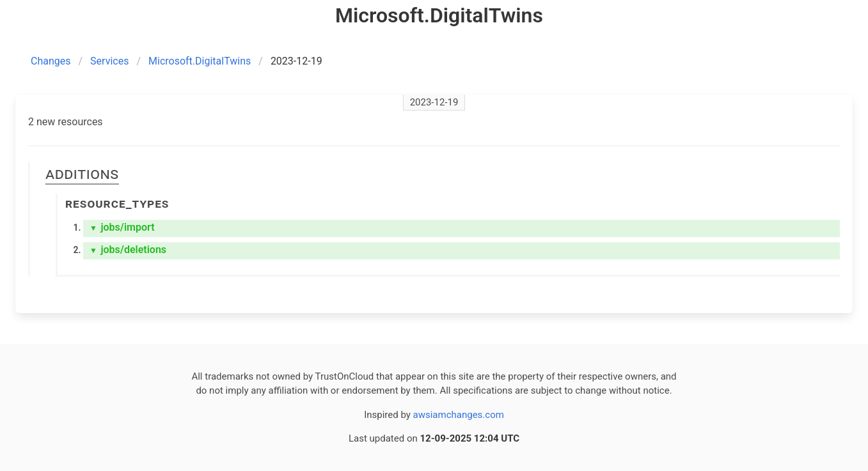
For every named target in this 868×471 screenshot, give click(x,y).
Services (109, 61)
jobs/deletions (128, 250)
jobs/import (122, 227)
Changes (51, 61)
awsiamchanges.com (459, 415)
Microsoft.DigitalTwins (200, 61)
